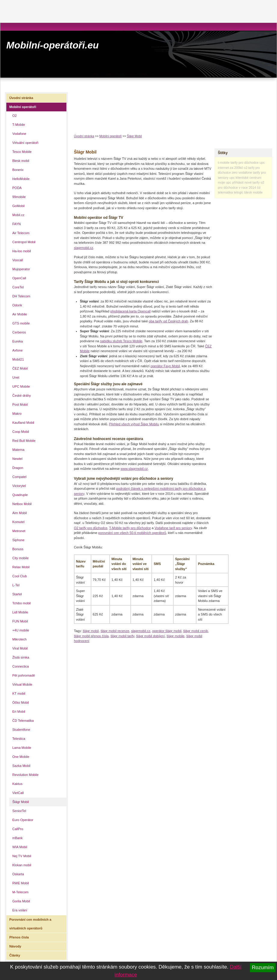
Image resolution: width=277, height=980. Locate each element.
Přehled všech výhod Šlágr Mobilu (134, 424)
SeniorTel (19, 811)
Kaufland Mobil (23, 423)
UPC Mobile (21, 386)
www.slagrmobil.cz (134, 469)
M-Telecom (20, 892)
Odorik (17, 305)
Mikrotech (20, 639)
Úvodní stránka (84, 136)
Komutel (18, 522)
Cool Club (20, 576)
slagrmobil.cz (84, 248)
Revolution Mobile (25, 775)
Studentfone (21, 730)
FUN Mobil (20, 621)
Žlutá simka (21, 657)
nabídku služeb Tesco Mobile (121, 341)
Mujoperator (21, 269)
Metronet (19, 531)
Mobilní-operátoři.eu (53, 45)
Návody (15, 946)
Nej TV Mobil (22, 856)
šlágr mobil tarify (122, 636)
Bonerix (18, 170)
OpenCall (19, 278)
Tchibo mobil (21, 603)
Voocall (18, 260)
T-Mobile (19, 125)
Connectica (21, 666)
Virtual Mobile (22, 684)
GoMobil (18, 206)
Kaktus (17, 784)
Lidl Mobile (20, 612)
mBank (17, 838)
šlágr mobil (91, 631)
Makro (17, 414)
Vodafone (19, 134)
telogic (239, 192)
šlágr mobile (176, 636)
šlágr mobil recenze (115, 631)
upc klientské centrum (245, 178)
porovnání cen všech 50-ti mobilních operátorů (132, 533)
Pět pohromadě (24, 675)
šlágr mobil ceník (196, 631)
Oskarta (18, 874)
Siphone (18, 540)
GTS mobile (21, 323)
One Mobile (21, 757)
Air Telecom (21, 233)
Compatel (19, 477)
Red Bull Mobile (24, 441)
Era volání (20, 910)
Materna (18, 450)
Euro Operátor (23, 820)
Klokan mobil (22, 865)
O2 (15, 116)
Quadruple (20, 495)
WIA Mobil (20, 847)
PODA (17, 188)
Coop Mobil (21, 432)
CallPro (18, 829)
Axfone (17, 350)
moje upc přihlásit (231, 182)
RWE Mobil (21, 883)
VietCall (18, 793)
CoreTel (18, 287)
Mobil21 (18, 359)
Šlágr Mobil (134, 136)
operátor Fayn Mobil (165, 366)
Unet (16, 377)
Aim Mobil (20, 513)
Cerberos (19, 332)
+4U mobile (21, 630)
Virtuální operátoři (25, 143)
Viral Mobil (20, 648)
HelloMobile (21, 179)
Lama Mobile (22, 748)
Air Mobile (20, 314)
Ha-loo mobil (22, 251)
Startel (17, 594)
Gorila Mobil (21, 901)
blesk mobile (253, 192)
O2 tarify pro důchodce (91, 528)
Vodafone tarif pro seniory (173, 528)
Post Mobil (20, 405)
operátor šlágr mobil (167, 631)
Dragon (18, 468)
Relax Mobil (21, 567)
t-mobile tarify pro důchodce (238, 163)
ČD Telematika (23, 721)
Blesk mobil (21, 161)
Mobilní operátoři (111, 136)
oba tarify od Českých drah (168, 321)
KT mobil (19, 693)
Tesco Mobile (22, 152)
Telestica (19, 739)
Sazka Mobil (21, 766)
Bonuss (18, 549)
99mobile (19, 197)
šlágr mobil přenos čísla (91, 636)
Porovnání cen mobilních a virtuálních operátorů (30, 924)
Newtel (17, 459)
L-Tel (16, 585)
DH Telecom (21, 296)
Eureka (18, 341)
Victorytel (19, 486)
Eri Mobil (19, 712)
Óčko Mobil (21, 702)
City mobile (20, 558)
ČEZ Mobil (20, 368)
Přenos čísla (19, 937)
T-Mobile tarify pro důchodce (130, 528)
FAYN (17, 224)
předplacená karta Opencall (131, 311)
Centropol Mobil (24, 242)
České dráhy (22, 395)
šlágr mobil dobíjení (150, 636)
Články (15, 955)
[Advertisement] (93, 108)
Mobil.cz (18, 215)
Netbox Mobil (22, 504)
